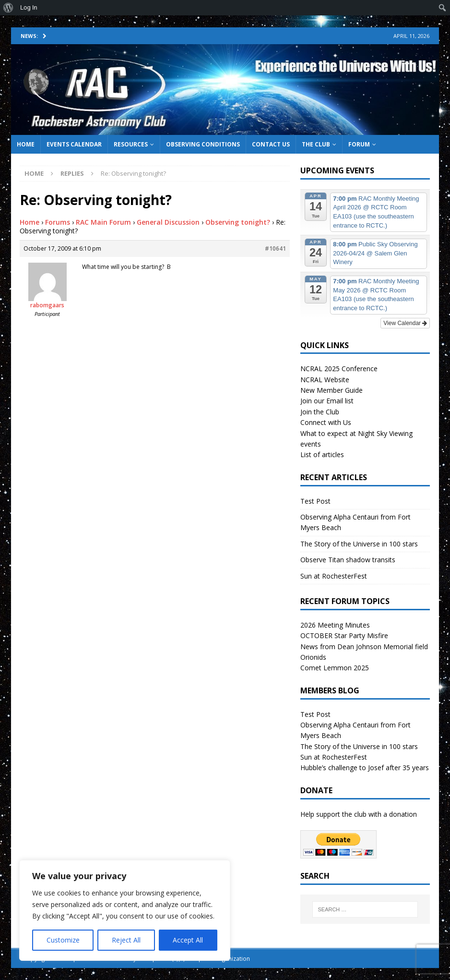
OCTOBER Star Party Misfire (344, 635)
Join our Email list (327, 401)
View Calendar (405, 323)
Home (26, 144)
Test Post (315, 501)
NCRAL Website (325, 380)
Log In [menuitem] (29, 7)
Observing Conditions (203, 144)
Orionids (313, 657)
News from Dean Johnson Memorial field (364, 647)
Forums (58, 222)
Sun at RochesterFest (334, 576)
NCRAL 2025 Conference (339, 369)
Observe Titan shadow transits (348, 560)
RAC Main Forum (103, 222)
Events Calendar (74, 144)
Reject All (126, 940)
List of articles (322, 454)
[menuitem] (8, 8)
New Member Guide (332, 390)
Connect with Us (326, 422)
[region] (125, 910)
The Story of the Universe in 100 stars (359, 544)
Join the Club (320, 412)
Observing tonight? (238, 222)
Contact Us (271, 144)
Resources (131, 144)
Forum (359, 144)
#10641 (275, 248)
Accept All (188, 940)
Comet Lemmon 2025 (335, 668)
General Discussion (168, 222)
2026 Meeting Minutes (335, 625)
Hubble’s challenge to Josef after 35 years (365, 768)
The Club (316, 144)
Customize (63, 940)
